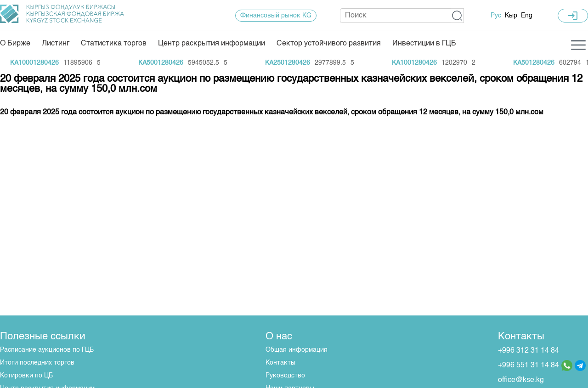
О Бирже (15, 44)
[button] (457, 16)
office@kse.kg (521, 380)
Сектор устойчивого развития (329, 44)
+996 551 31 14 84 (529, 366)
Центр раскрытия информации (212, 44)
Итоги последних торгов (37, 363)
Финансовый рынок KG (276, 16)
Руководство (285, 376)
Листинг (56, 44)
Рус (496, 16)
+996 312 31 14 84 (529, 351)
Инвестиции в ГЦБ (424, 44)
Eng (527, 16)
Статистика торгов (114, 44)
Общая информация (297, 350)
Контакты (280, 363)
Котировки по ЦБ (26, 376)
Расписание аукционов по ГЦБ (47, 350)
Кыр (511, 16)
